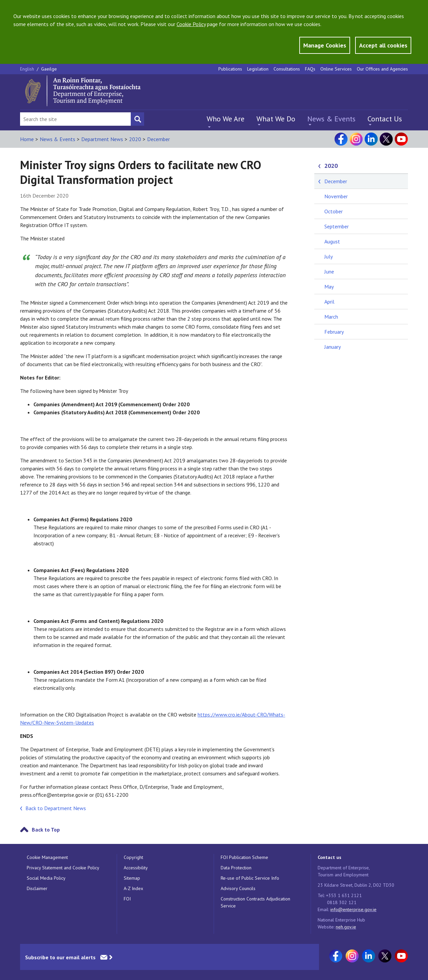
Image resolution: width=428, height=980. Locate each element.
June (329, 271)
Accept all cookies (383, 45)
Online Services (336, 69)
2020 (135, 139)
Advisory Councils (238, 888)
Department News (102, 139)
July (329, 256)
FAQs (310, 69)
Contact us (330, 857)
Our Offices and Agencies (382, 69)
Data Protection (236, 868)
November (336, 196)
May (329, 287)
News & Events (331, 119)
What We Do (276, 119)
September (337, 226)
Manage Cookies (325, 45)
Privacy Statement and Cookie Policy (63, 868)
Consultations (287, 69)
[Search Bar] (75, 119)
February (334, 332)
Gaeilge (49, 69)
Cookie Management (47, 857)
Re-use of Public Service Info (250, 878)
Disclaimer (37, 888)
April (329, 302)
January (333, 347)
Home (27, 139)
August (332, 241)
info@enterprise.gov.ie (353, 909)
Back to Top (46, 830)
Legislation (258, 69)
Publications (230, 69)
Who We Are (226, 119)
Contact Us (385, 119)
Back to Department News (56, 808)
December (158, 139)
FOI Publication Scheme (244, 857)
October (334, 211)
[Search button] (137, 119)
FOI (127, 899)
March (331, 317)
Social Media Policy (46, 878)
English (28, 69)
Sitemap (132, 878)
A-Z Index (133, 888)
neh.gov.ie (346, 927)
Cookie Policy (191, 24)
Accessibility (136, 868)
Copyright (133, 857)
